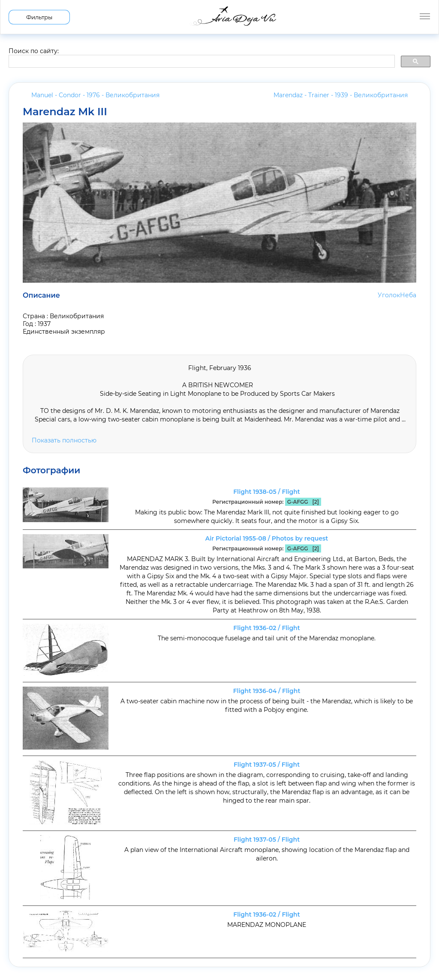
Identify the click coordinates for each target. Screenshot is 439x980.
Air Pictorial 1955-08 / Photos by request (267, 538)
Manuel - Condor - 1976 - (95, 95)
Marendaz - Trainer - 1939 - (341, 95)
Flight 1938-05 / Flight (267, 492)
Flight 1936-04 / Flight (267, 691)
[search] (201, 62)
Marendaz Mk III (65, 112)
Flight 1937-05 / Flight (267, 765)
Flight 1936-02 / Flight (266, 628)
